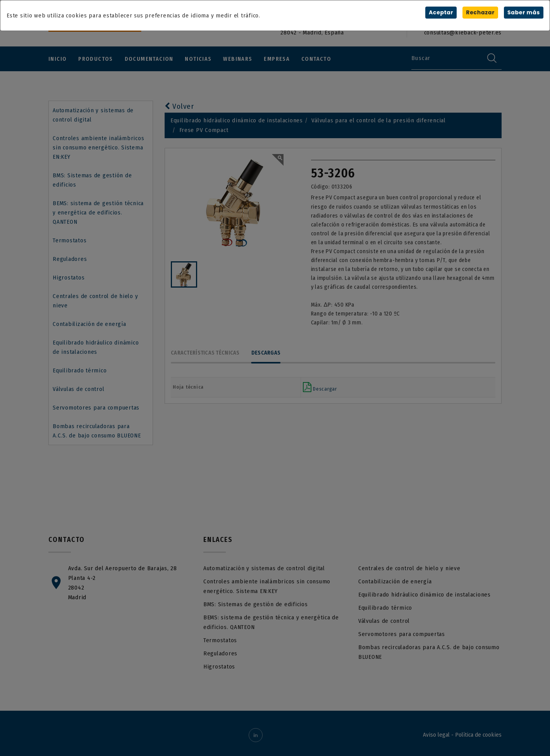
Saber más (524, 12)
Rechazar (480, 12)
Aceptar (441, 12)
